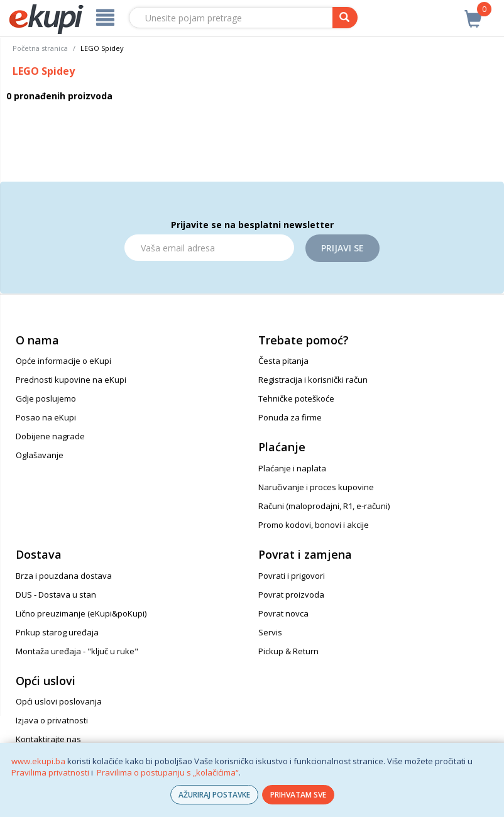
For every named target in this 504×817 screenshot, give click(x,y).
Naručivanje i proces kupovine (316, 487)
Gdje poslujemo (46, 398)
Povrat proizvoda (291, 595)
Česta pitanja (283, 361)
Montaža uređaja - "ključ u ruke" (77, 651)
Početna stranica (40, 48)
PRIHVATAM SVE (298, 795)
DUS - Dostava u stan (56, 595)
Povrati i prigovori (292, 576)
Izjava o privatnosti (52, 720)
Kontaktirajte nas (48, 739)
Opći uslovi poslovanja (59, 701)
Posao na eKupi (46, 417)
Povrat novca (283, 613)
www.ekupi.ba (38, 761)
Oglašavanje (40, 455)
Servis (270, 632)
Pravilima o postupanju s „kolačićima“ (168, 772)
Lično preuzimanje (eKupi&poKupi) (81, 613)
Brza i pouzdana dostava (64, 576)
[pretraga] (345, 18)
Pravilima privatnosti (50, 772)
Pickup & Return (288, 651)
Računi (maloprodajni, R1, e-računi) (324, 506)
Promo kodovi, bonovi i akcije (314, 525)
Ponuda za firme (290, 417)
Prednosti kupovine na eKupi (71, 380)
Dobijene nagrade (50, 436)
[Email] (209, 248)
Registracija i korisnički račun (313, 380)
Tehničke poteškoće (296, 398)
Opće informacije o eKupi (63, 361)
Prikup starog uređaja (57, 632)
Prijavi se (342, 248)
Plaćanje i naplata (292, 468)
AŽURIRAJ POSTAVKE (214, 795)
